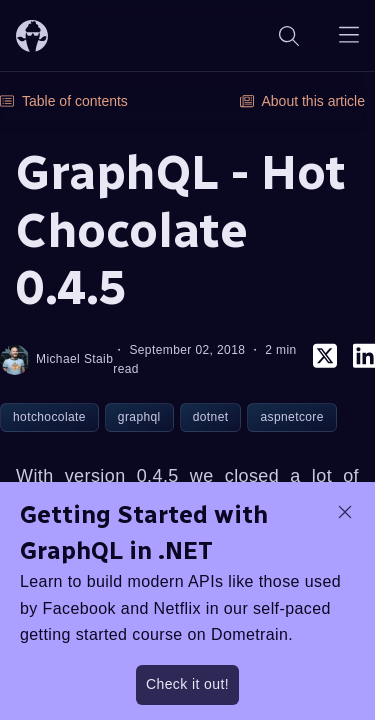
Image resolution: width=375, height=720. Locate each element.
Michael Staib (56, 360)
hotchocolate (49, 417)
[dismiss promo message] (345, 512)
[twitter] (325, 359)
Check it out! (187, 684)
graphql (139, 417)
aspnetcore (291, 417)
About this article (303, 101)
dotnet (211, 417)
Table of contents (64, 101)
